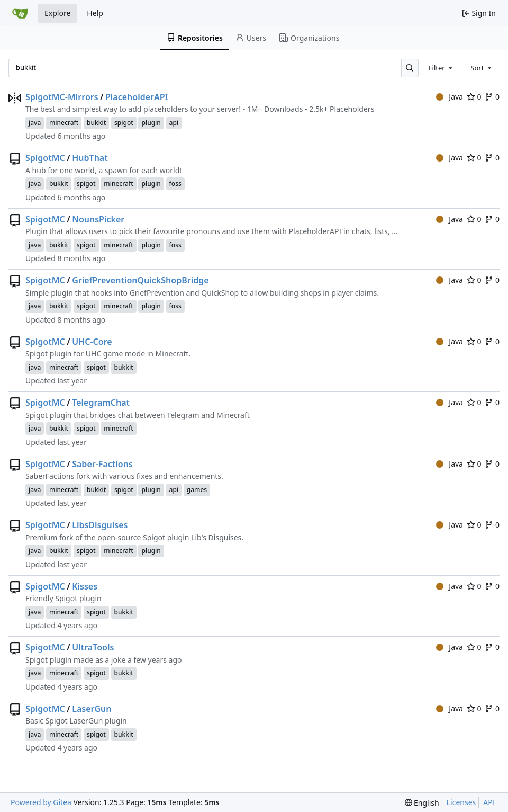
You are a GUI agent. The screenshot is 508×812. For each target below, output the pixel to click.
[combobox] (441, 68)
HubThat (90, 158)
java (35, 123)
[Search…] (410, 68)
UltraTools (93, 647)
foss (175, 184)
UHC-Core (92, 342)
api (174, 123)
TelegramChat (101, 403)
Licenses (461, 802)
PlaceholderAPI (137, 97)
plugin (151, 123)
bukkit (96, 123)
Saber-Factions (102, 464)
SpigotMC (45, 158)
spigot (124, 123)
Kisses (85, 586)
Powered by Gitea (41, 802)
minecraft (64, 123)
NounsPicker (98, 219)
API (489, 802)
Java (450, 97)
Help (95, 13)
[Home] (20, 13)
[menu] (422, 803)
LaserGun (92, 709)
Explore (57, 13)
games (197, 490)
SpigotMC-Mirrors (62, 97)
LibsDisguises (100, 525)
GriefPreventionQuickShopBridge (140, 280)
